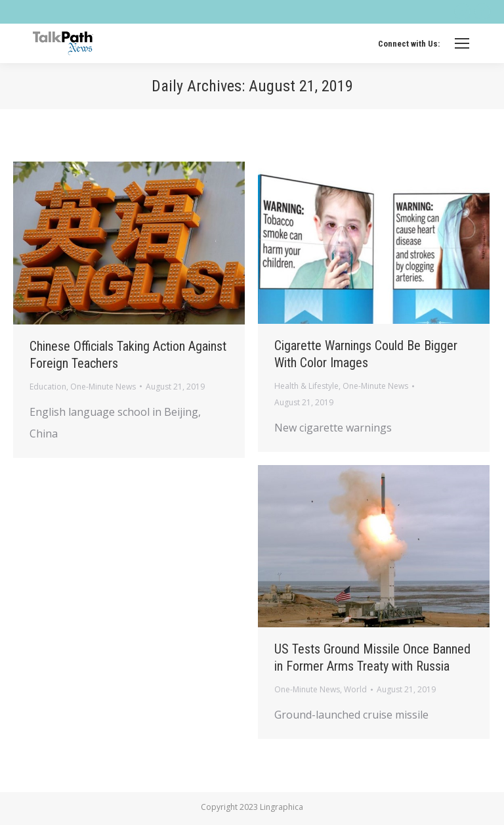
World (355, 689)
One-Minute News (103, 387)
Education (48, 387)
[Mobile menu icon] (462, 43)
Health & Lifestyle (306, 386)
